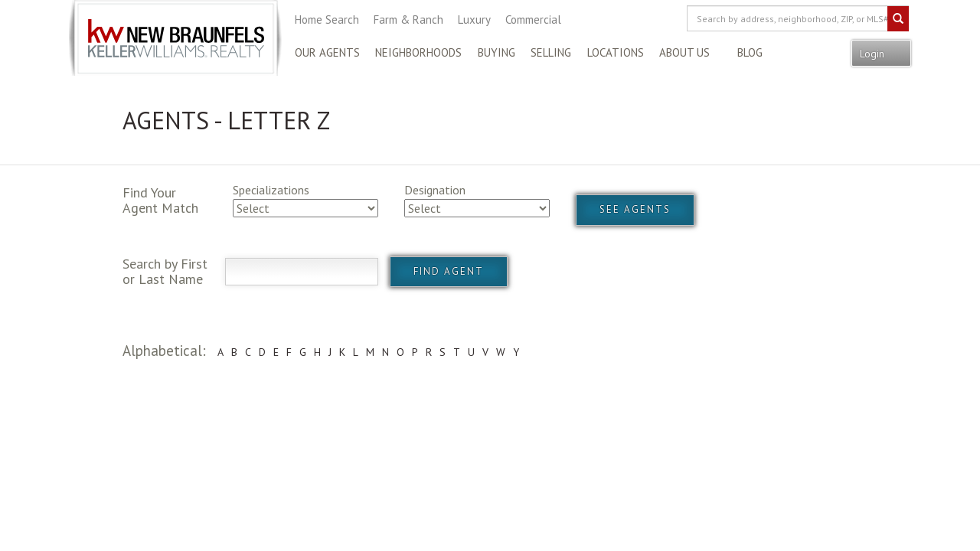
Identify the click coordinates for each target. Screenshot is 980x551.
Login (874, 54)
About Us (684, 52)
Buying (497, 52)
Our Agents (327, 52)
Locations (616, 52)
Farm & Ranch (408, 20)
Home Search (327, 20)
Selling (551, 52)
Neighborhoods (418, 52)
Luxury (474, 20)
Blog (750, 52)
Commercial (533, 20)
